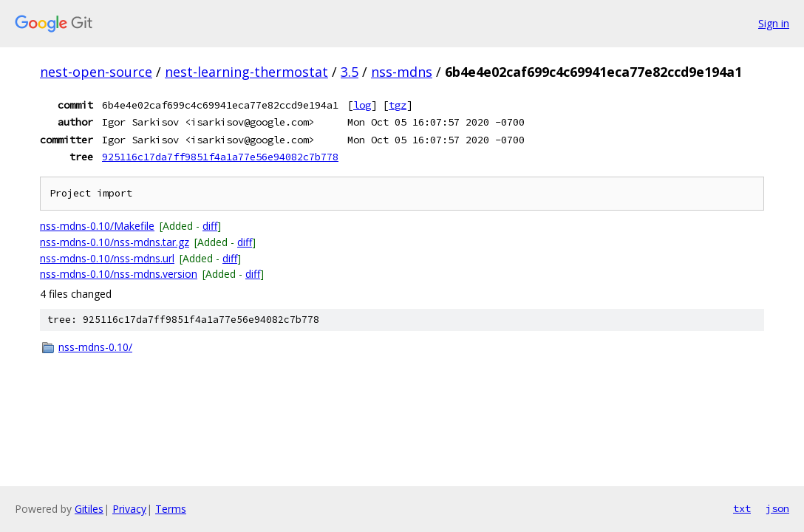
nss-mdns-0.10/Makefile (97, 226)
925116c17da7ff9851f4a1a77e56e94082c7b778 (220, 157)
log (362, 105)
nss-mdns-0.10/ (95, 347)
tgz (398, 105)
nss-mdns (402, 72)
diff (210, 226)
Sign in (774, 23)
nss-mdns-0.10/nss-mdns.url (107, 258)
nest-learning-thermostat (246, 72)
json (777, 508)
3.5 (350, 72)
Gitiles (89, 509)
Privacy (129, 509)
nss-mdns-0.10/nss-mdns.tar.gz (115, 242)
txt (742, 508)
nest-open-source (96, 72)
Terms (171, 509)
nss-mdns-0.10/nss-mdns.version (119, 274)
